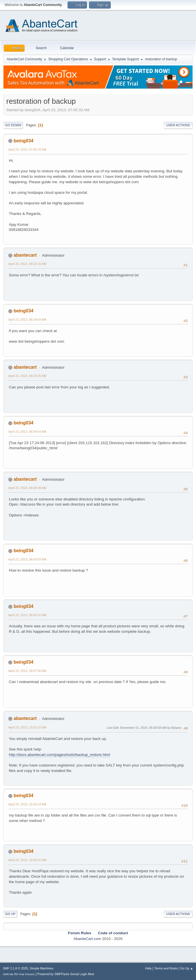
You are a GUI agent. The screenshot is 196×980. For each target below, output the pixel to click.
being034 (23, 141)
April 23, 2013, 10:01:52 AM (27, 727)
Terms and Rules (166, 968)
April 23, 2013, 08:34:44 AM (27, 432)
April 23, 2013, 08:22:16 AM (27, 264)
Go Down (13, 125)
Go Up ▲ (187, 968)
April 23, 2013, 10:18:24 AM (27, 804)
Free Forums (27, 974)
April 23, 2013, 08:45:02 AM (27, 615)
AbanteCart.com (87, 939)
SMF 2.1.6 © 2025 (15, 968)
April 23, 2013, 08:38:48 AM (27, 488)
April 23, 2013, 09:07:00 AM (27, 671)
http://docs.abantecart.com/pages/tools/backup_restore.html (59, 755)
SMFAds (8, 974)
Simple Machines (41, 968)
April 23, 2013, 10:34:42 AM (27, 860)
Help (149, 968)
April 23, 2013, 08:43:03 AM (27, 559)
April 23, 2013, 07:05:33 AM (27, 149)
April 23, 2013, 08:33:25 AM (27, 376)
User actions (178, 125)
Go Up (10, 914)
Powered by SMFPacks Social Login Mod (66, 974)
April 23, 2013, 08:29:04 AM (27, 320)
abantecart (25, 255)
